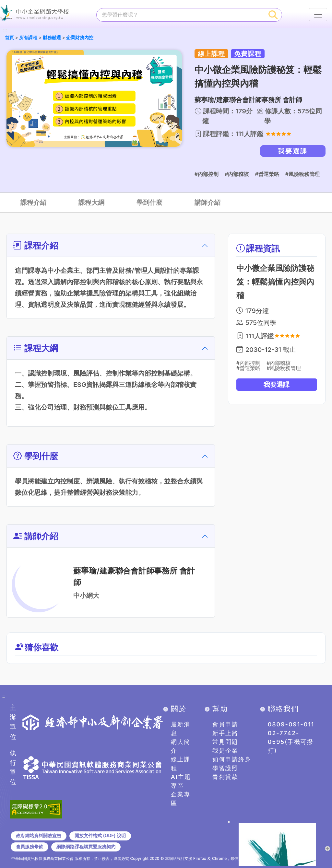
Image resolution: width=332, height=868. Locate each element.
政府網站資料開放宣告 (39, 836)
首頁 (9, 37)
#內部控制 (207, 174)
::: (5, 30)
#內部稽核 (237, 174)
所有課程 (28, 37)
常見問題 (225, 742)
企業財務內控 (80, 37)
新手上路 (225, 733)
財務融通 (52, 37)
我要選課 (293, 151)
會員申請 (225, 724)
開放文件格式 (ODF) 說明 (100, 836)
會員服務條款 (30, 847)
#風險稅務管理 (302, 174)
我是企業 (225, 751)
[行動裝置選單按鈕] (318, 15)
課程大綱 (91, 203)
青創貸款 (225, 777)
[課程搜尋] (181, 15)
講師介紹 (207, 203)
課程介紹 (33, 203)
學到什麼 (149, 203)
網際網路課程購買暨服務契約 (86, 847)
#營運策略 (267, 174)
